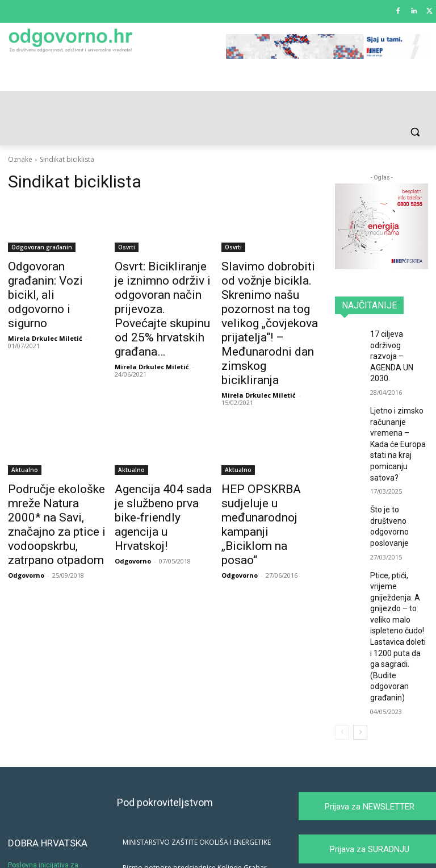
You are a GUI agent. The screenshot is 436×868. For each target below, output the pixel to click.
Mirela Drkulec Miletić (45, 305)
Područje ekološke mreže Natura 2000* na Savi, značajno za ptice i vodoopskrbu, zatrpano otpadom (51, 486)
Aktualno (25, 442)
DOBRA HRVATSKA (48, 770)
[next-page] (360, 659)
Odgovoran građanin (42, 247)
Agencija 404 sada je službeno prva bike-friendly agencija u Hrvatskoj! (160, 479)
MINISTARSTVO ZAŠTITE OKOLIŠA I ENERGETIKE (197, 769)
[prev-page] (342, 659)
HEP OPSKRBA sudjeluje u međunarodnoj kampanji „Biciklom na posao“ (268, 486)
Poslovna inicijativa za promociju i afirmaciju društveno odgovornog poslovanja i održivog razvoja (53, 804)
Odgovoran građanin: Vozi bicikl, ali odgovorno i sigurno (53, 278)
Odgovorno (26, 525)
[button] (415, 132)
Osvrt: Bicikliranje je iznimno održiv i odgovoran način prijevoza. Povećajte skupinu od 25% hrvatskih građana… (158, 297)
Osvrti (127, 247)
